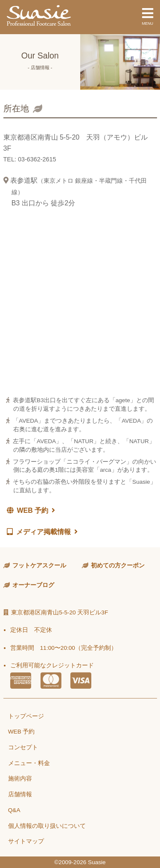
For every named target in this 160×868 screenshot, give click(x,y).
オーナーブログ (33, 585)
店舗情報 (20, 794)
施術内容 (20, 779)
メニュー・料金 (29, 763)
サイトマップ (26, 841)
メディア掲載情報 (42, 532)
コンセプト (23, 747)
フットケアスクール (39, 566)
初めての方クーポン (118, 566)
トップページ (26, 716)
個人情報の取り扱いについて (47, 826)
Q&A (14, 810)
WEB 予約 (31, 510)
